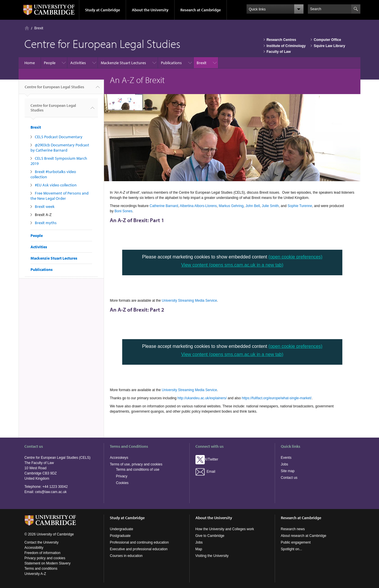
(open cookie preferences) (295, 257)
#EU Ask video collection (56, 185)
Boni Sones (123, 211)
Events (286, 458)
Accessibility (34, 548)
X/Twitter (207, 459)
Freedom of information (42, 553)
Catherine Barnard (164, 206)
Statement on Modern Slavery (47, 563)
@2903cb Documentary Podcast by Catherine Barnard (60, 148)
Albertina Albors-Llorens (198, 206)
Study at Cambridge (103, 10)
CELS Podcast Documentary (59, 137)
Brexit (39, 28)
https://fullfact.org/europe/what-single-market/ (277, 398)
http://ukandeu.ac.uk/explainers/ (202, 398)
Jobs (284, 464)
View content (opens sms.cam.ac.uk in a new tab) (232, 265)
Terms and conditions (41, 569)
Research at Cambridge (201, 10)
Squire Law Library (329, 46)
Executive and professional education (139, 549)
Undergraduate (121, 529)
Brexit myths (46, 223)
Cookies (122, 483)
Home (27, 28)
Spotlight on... (291, 549)
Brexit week (45, 206)
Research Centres (281, 40)
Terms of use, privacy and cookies (136, 464)
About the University (150, 10)
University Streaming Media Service (189, 301)
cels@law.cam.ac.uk (51, 492)
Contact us (289, 478)
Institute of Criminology (286, 46)
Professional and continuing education (139, 542)
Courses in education (126, 556)
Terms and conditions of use (138, 470)
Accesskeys (119, 458)
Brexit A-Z (43, 215)
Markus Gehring (231, 206)
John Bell (253, 206)
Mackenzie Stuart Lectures (123, 63)
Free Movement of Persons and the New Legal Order (60, 196)
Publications (171, 63)
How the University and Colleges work (225, 529)
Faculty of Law (279, 52)
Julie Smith (270, 206)
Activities (78, 63)
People (50, 63)
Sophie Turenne (300, 206)
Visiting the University (212, 556)
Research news (293, 529)
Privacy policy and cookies (45, 558)
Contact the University (41, 542)
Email (205, 472)
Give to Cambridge (210, 536)
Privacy (122, 476)
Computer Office (327, 40)
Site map (288, 471)
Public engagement (296, 542)
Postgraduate (120, 536)
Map (199, 549)
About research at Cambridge (304, 536)
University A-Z (35, 574)
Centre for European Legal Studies (54, 89)
